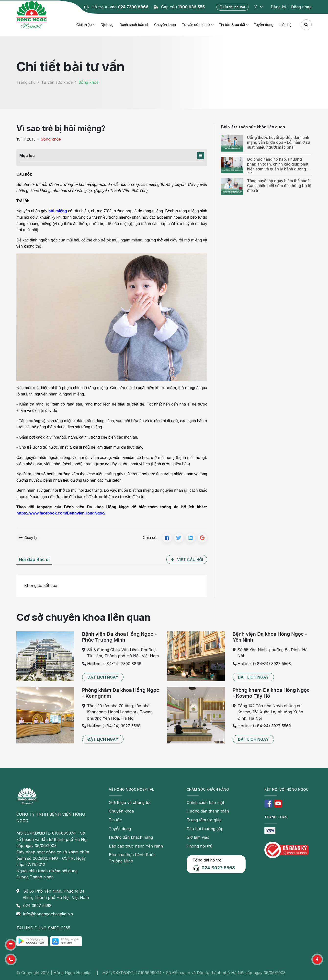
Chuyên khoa (165, 25)
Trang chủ (26, 82)
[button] (201, 155)
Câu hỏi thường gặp (205, 829)
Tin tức (115, 820)
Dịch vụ (107, 25)
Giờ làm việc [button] (198, 837)
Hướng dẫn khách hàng (131, 837)
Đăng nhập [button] (301, 7)
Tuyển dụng (264, 25)
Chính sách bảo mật (205, 802)
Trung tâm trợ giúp (204, 820)
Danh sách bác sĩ (134, 25)
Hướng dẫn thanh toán (208, 811)
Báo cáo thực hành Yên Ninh (136, 846)
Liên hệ (285, 25)
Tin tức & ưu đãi (232, 25)
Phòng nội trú (199, 846)
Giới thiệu (84, 25)
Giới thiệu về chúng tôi (130, 802)
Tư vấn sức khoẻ (196, 25)
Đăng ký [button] (278, 7)
